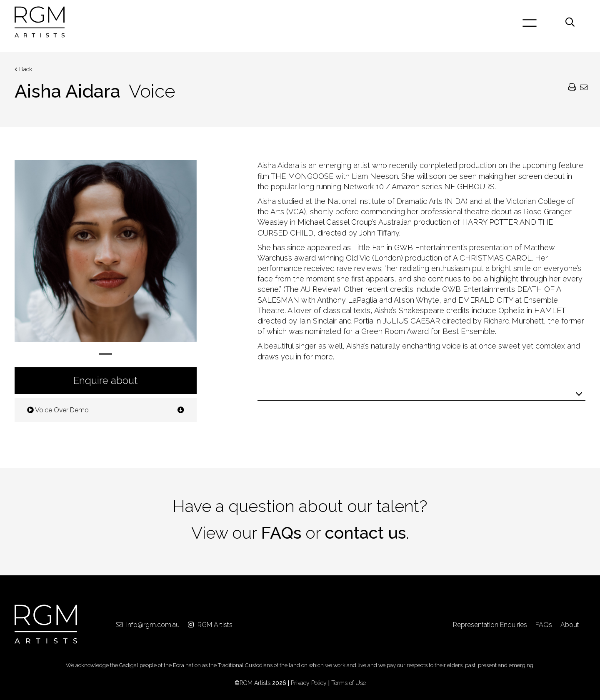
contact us (365, 533)
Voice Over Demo (106, 410)
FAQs (281, 533)
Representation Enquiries (490, 625)
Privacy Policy (309, 683)
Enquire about (105, 380)
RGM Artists (210, 625)
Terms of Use (349, 683)
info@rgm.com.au (148, 625)
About (570, 625)
